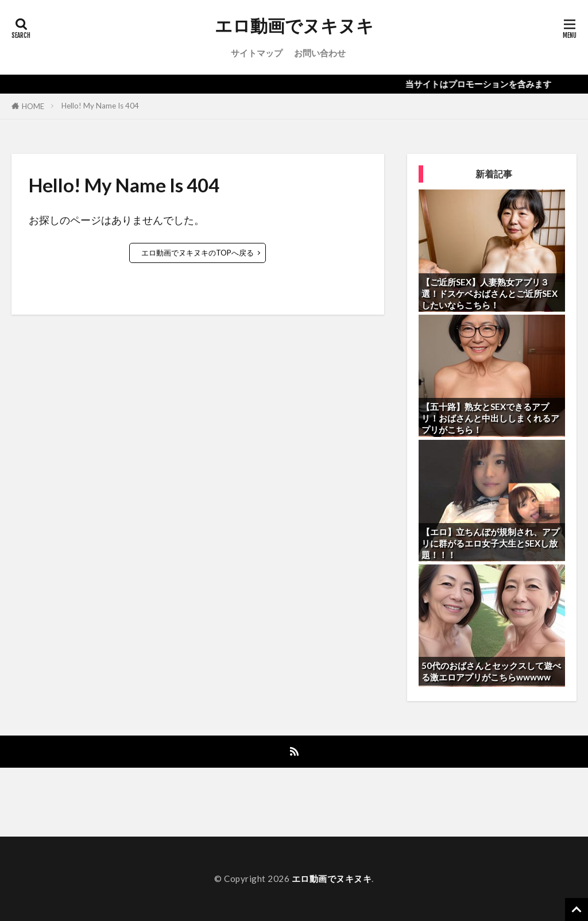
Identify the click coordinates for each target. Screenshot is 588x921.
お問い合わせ (320, 53)
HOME (33, 106)
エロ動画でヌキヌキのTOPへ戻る (198, 253)
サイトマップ (257, 53)
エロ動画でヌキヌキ (294, 26)
